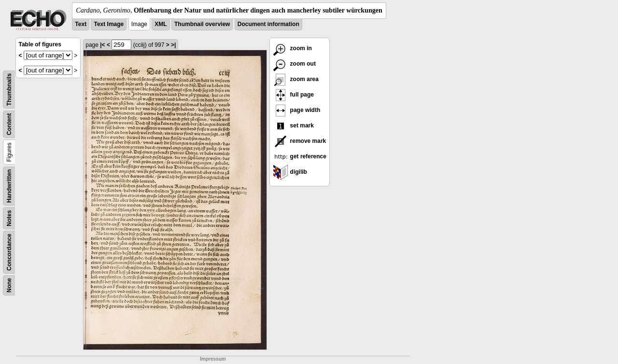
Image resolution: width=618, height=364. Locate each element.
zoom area (296, 79)
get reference (300, 156)
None (9, 285)
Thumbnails (9, 90)
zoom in (292, 48)
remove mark (299, 141)
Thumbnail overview (202, 24)
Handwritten (9, 186)
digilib (290, 172)
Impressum (213, 359)
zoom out (294, 64)
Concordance (9, 252)
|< (102, 45)
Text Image (109, 24)
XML (161, 24)
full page (293, 95)
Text (81, 24)
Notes (9, 218)
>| (173, 45)
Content (9, 124)
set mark (293, 126)
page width (296, 110)
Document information (268, 24)
